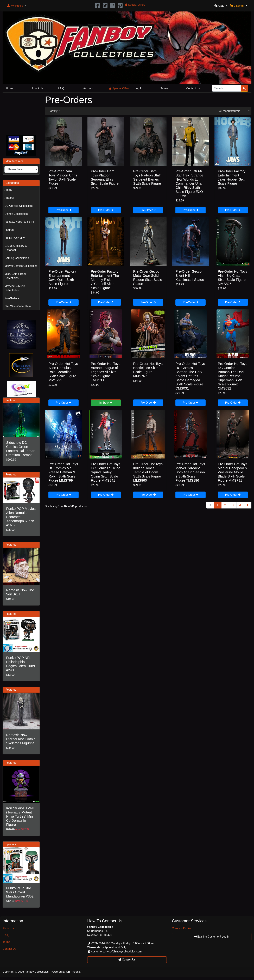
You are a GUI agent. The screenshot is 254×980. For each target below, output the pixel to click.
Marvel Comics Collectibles (21, 266)
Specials (11, 844)
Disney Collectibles (16, 214)
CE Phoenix (73, 972)
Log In (139, 88)
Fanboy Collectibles (37, 972)
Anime (8, 190)
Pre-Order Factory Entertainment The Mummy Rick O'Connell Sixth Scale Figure (105, 280)
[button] (16, 6)
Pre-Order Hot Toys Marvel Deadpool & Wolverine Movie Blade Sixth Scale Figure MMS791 (233, 472)
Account (88, 88)
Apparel (9, 198)
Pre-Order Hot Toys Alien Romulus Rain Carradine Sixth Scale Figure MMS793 (63, 372)
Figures (9, 230)
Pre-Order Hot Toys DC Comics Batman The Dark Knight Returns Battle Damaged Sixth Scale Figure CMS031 (190, 376)
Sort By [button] (53, 111)
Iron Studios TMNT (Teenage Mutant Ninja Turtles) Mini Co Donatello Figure (20, 816)
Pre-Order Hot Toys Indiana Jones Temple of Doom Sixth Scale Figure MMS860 (148, 472)
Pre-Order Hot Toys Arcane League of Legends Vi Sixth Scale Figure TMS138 (106, 372)
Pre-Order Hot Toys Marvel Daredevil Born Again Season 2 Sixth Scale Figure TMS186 (190, 472)
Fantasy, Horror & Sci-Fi (19, 222)
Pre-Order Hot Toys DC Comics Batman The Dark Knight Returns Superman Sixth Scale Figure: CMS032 (233, 376)
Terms (164, 88)
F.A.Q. (61, 88)
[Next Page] (248, 505)
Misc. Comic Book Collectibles (15, 276)
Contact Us (193, 88)
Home (10, 88)
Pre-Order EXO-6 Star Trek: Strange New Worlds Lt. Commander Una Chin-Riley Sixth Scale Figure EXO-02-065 (190, 183)
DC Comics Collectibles (19, 206)
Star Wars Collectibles (18, 306)
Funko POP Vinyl (15, 238)
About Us (37, 88)
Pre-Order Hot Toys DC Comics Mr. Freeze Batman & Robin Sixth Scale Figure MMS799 (63, 472)
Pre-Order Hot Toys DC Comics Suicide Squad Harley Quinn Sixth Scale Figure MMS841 (106, 472)
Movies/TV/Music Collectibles (15, 288)
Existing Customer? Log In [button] (212, 937)
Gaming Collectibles (17, 258)
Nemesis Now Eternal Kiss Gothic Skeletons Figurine (21, 739)
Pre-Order (64, 210)
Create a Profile (181, 928)
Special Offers (119, 88)
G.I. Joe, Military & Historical (16, 248)
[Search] (227, 88)
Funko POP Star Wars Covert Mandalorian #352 (20, 892)
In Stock (106, 403)
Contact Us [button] (127, 960)
